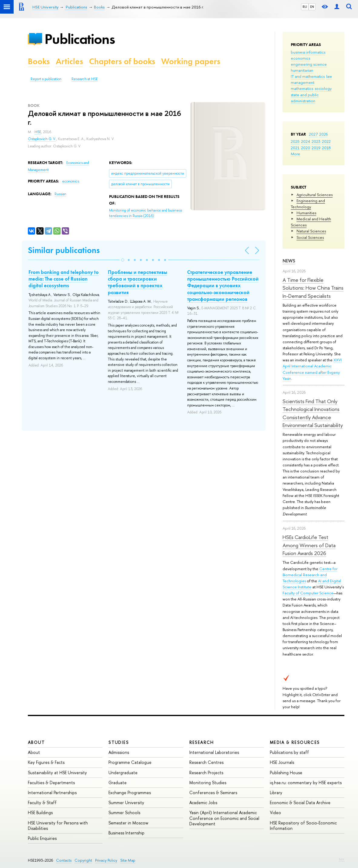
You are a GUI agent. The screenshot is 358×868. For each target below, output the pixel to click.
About (36, 742)
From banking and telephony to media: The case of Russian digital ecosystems (64, 279)
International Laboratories (214, 752)
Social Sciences (310, 237)
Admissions (119, 752)
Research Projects (206, 773)
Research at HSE (85, 79)
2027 (313, 134)
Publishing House (286, 773)
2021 (295, 148)
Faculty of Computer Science (308, 593)
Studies (119, 742)
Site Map (128, 860)
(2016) (146, 213)
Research (202, 742)
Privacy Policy (106, 860)
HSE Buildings (40, 812)
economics (300, 58)
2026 (323, 134)
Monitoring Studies (208, 783)
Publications (80, 39)
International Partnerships (52, 792)
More (295, 154)
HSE (38, 132)
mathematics (302, 88)
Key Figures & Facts (46, 762)
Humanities (306, 213)
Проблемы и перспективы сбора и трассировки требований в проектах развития (138, 282)
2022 (326, 141)
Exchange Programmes (130, 792)
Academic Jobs (203, 802)
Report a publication (46, 79)
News (289, 261)
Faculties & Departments (51, 783)
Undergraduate (123, 773)
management (303, 82)
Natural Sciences (311, 231)
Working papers (191, 61)
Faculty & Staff (42, 802)
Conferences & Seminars (213, 792)
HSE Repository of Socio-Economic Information (303, 825)
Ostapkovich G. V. (42, 139)
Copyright (83, 860)
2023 (316, 141)
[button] (123, 260)
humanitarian (302, 70)
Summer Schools (124, 812)
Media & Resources (295, 742)
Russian (60, 194)
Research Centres (206, 762)
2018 (326, 148)
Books (39, 61)
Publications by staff (289, 752)
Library (276, 792)
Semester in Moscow (128, 823)
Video (275, 812)
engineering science (309, 64)
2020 (306, 148)
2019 (316, 148)
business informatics (308, 52)
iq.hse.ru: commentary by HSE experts (306, 783)
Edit (342, 859)
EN (312, 7)
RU (305, 7)
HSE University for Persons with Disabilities (58, 825)
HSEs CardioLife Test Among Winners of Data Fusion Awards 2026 (309, 545)
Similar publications (64, 250)
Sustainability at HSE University (57, 773)
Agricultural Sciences (315, 195)
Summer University (126, 802)
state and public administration (305, 98)
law (329, 76)
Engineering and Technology (308, 204)
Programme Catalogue (130, 762)
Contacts (64, 860)
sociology (323, 88)
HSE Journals (282, 762)
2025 (295, 141)
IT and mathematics (308, 76)
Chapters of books (122, 61)
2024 (306, 141)
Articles (69, 61)
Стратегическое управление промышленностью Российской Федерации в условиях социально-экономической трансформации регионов (223, 285)
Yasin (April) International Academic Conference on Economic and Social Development (224, 818)
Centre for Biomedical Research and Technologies (310, 575)
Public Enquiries (42, 838)
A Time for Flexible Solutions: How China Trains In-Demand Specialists (313, 288)
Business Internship (126, 833)
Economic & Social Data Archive (300, 802)
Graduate (118, 783)
